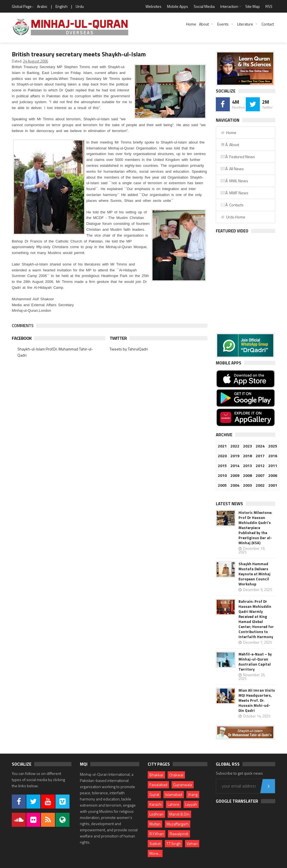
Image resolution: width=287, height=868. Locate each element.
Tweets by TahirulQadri (129, 349)
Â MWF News (234, 193)
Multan (155, 824)
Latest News (229, 504)
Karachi (156, 804)
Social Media (204, 6)
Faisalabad (158, 785)
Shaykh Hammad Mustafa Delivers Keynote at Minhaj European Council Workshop (254, 574)
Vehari (192, 843)
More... (155, 853)
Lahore (173, 804)
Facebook (22, 338)
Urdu (80, 6)
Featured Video (232, 231)
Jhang (193, 794)
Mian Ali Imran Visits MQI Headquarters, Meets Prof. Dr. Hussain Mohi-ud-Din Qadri (257, 700)
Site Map (253, 6)
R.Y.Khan (157, 834)
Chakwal (176, 775)
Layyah (191, 804)
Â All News (232, 169)
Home (191, 24)
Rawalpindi (179, 834)
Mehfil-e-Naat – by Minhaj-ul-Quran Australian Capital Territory (255, 662)
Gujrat (154, 794)
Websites (153, 6)
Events (223, 24)
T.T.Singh (174, 843)
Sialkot (155, 843)
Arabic (42, 6)
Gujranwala (183, 785)
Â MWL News (234, 181)
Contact (268, 24)
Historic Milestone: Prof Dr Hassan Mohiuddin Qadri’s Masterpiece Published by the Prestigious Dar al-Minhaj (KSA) (255, 528)
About (204, 24)
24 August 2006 (35, 61)
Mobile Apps (178, 6)
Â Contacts (232, 205)
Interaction (229, 6)
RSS (269, 6)
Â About (230, 145)
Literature (245, 24)
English (62, 6)
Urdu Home (233, 217)
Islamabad (174, 794)
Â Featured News (238, 157)
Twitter (118, 338)
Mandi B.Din (179, 814)
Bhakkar (156, 775)
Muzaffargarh (178, 824)
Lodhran (156, 814)
